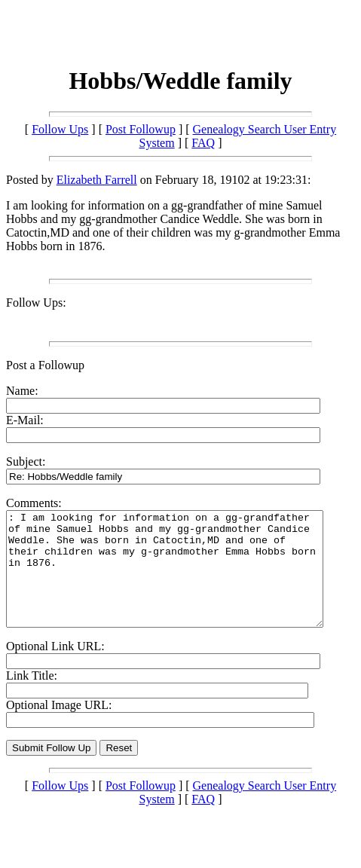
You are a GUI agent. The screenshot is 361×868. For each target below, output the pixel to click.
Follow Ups (60, 129)
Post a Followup (45, 365)
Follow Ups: (36, 303)
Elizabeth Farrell (97, 180)
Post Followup (141, 129)
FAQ (203, 143)
